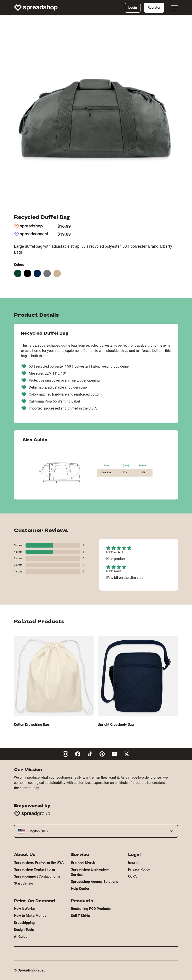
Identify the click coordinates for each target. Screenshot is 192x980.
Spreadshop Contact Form (34, 869)
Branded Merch (83, 862)
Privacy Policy (139, 869)
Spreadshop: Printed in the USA (39, 862)
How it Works (24, 909)
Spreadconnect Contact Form (37, 876)
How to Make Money (30, 916)
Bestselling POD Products (91, 909)
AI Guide (21, 937)
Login (133, 8)
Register (154, 8)
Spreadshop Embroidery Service (90, 872)
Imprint (134, 862)
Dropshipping (24, 923)
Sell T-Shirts (80, 916)
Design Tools (24, 930)
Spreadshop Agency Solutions (94, 882)
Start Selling (24, 883)
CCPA (132, 876)
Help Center (80, 889)
